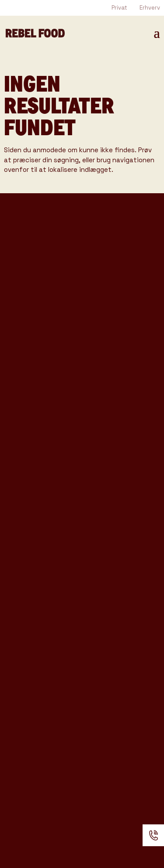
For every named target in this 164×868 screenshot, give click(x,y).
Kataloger (26, 642)
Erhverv (150, 8)
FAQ (12, 707)
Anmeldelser (33, 722)
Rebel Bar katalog (40, 350)
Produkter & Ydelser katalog (60, 363)
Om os (18, 678)
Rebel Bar (26, 547)
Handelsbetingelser (50, 737)
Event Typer (32, 583)
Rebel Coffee (34, 532)
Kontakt (23, 693)
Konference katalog (44, 377)
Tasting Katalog (35, 323)
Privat (119, 8)
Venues (21, 598)
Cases (18, 612)
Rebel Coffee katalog (46, 336)
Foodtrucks (30, 517)
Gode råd (25, 627)
